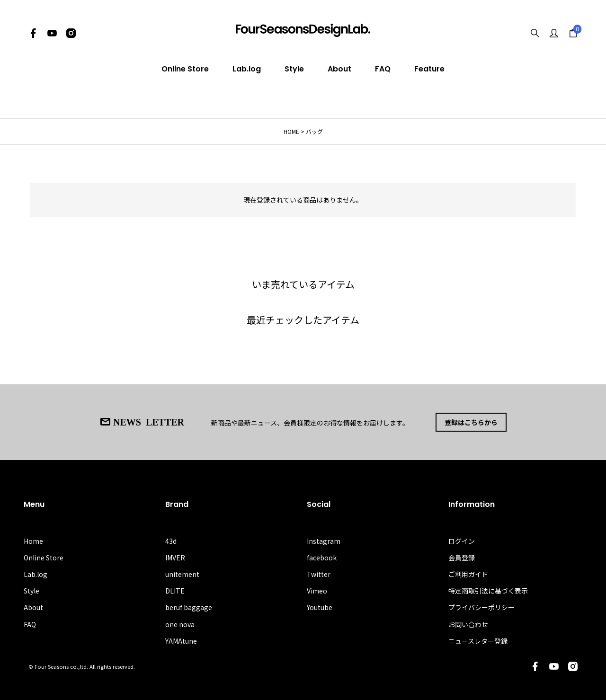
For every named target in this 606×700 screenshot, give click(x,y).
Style (294, 69)
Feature (429, 69)
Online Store (185, 69)
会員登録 (462, 558)
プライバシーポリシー (481, 607)
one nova (180, 624)
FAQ (383, 69)
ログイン (462, 541)
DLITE (175, 591)
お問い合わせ (468, 624)
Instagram (324, 541)
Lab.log (247, 69)
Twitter (319, 574)
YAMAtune (181, 641)
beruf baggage (189, 607)
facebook (322, 558)
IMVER (175, 558)
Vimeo (317, 591)
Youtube (320, 607)
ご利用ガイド (468, 574)
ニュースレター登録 (478, 641)
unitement (182, 574)
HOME (291, 131)
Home (33, 541)
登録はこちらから (471, 422)
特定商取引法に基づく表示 (488, 591)
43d (171, 541)
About (339, 69)
